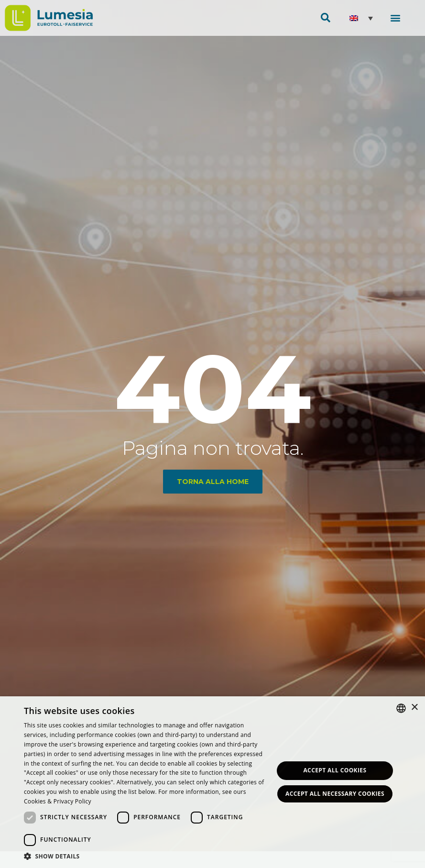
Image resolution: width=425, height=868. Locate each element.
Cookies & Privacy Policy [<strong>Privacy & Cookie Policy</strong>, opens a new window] (58, 801)
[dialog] (212, 782)
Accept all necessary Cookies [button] (335, 794)
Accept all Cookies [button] (335, 770)
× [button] (414, 708)
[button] (395, 17)
